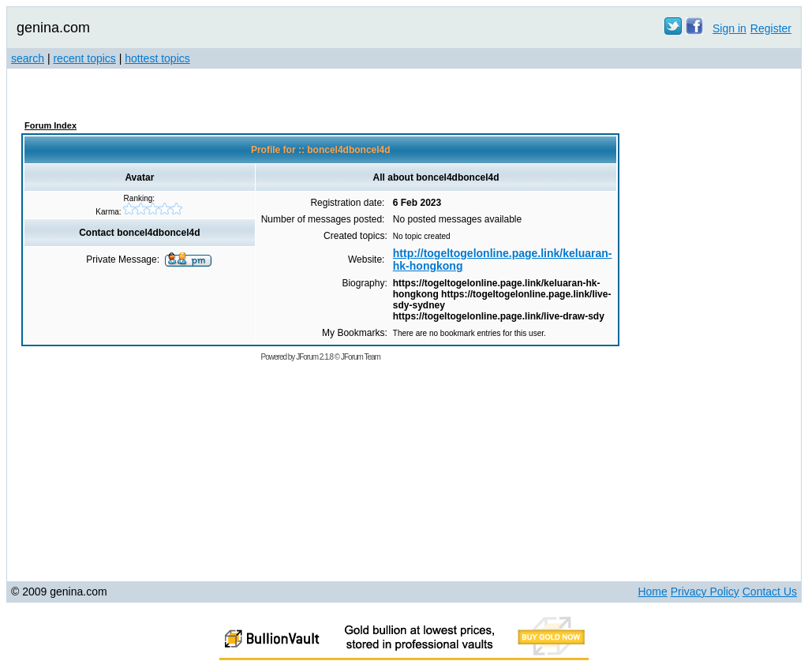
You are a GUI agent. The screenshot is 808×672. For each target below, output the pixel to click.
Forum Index (50, 125)
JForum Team (361, 357)
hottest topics (157, 58)
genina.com (53, 28)
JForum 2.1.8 (314, 357)
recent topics (84, 58)
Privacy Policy (705, 592)
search (28, 58)
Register (771, 28)
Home (652, 592)
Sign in (729, 28)
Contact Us (770, 592)
